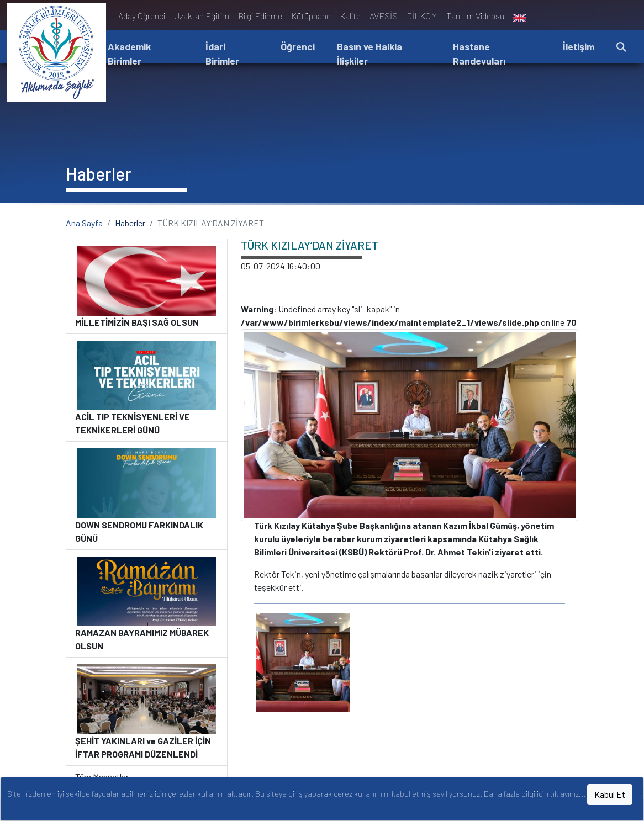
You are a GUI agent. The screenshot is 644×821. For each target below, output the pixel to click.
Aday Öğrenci (142, 16)
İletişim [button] (579, 46)
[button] (621, 47)
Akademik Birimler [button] (129, 54)
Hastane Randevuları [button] (479, 54)
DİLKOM (422, 16)
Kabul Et (610, 794)
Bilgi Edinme (260, 16)
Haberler (130, 223)
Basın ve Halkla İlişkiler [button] (369, 54)
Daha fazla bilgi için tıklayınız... (535, 794)
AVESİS (384, 16)
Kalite (350, 16)
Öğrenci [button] (298, 46)
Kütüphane (311, 16)
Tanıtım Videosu (475, 16)
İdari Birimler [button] (222, 54)
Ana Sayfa (84, 223)
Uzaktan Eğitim (202, 16)
